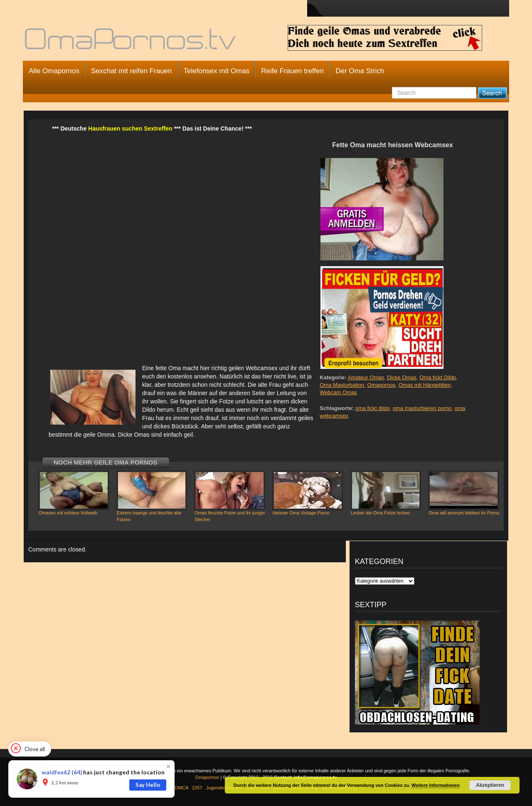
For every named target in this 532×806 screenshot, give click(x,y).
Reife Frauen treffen (292, 71)
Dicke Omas (402, 377)
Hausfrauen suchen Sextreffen (130, 129)
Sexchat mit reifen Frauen (132, 71)
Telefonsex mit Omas (217, 71)
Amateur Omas (366, 377)
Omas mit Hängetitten (425, 385)
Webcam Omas (338, 392)
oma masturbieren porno (422, 408)
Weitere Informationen (436, 785)
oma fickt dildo (373, 408)
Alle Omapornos (54, 71)
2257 (197, 788)
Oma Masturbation (342, 385)
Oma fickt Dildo (438, 377)
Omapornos (382, 385)
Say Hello (148, 785)
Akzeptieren (490, 785)
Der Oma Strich (360, 71)
